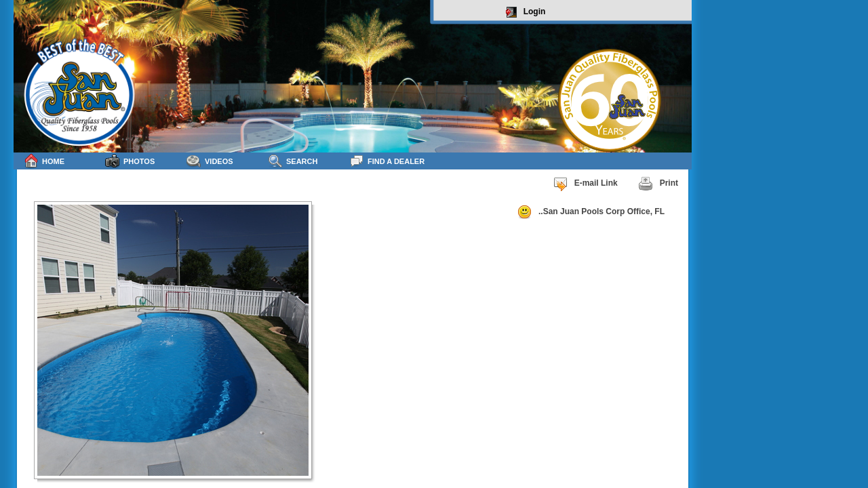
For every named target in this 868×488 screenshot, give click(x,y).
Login (526, 12)
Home (44, 161)
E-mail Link (585, 184)
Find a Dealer (387, 161)
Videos (210, 161)
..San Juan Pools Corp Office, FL (591, 212)
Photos (130, 161)
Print (658, 184)
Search (293, 161)
